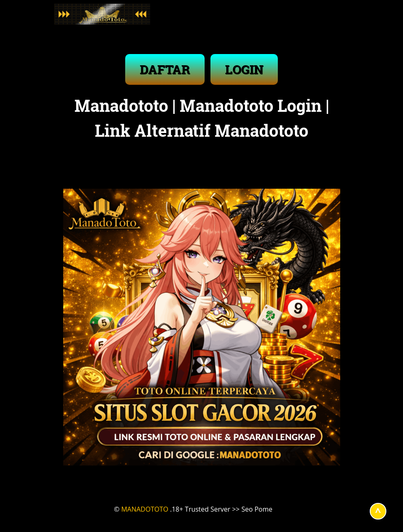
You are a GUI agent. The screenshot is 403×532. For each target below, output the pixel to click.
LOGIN (244, 69)
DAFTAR (165, 69)
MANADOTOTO (145, 509)
